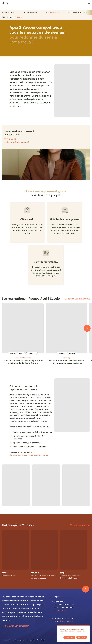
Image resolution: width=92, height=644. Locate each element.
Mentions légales (18, 640)
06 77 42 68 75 (10, 139)
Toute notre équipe (81, 525)
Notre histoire (8, 13)
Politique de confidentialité (35, 640)
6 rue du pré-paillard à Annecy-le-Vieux (30, 455)
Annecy (20, 17)
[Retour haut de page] (86, 589)
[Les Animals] (6, 3)
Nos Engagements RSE (77, 13)
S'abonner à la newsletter (17, 626)
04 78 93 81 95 (60, 611)
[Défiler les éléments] (87, 328)
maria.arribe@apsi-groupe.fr (17, 142)
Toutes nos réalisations (79, 299)
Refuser (82, 637)
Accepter (69, 637)
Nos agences (53, 13)
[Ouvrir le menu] (89, 3)
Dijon (11, 17)
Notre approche (31, 13)
